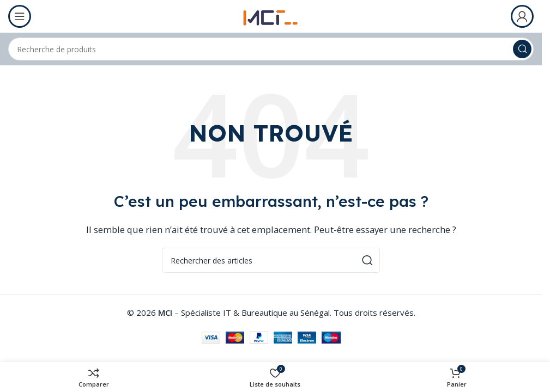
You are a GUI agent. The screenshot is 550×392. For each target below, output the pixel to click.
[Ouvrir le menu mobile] (20, 16)
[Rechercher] (271, 49)
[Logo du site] (271, 15)
